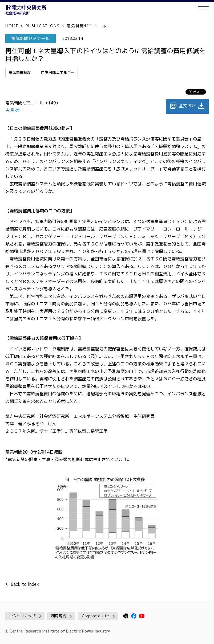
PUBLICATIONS (43, 26)
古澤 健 (13, 110)
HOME (12, 26)
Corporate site (95, 616)
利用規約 (59, 616)
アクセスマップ (22, 616)
